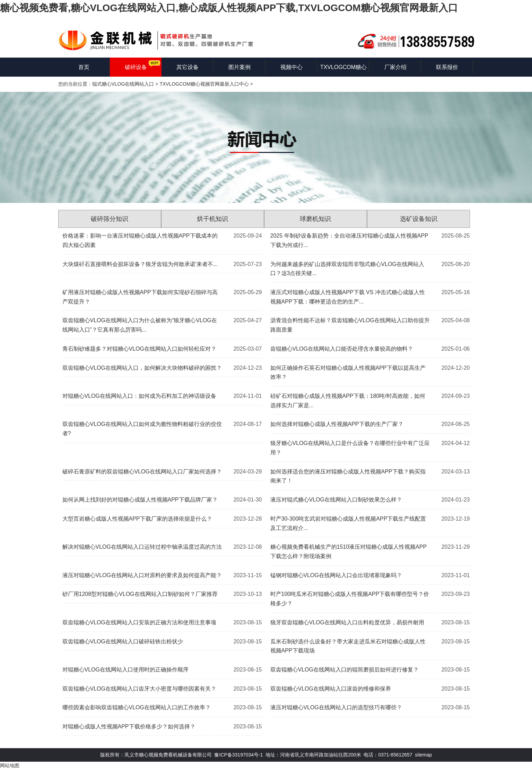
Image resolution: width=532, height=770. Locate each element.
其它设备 (187, 67)
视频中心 (291, 67)
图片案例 (239, 67)
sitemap (423, 755)
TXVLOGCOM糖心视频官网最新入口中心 (204, 84)
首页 (84, 67)
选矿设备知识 (419, 219)
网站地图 (10, 765)
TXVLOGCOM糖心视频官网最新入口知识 (343, 70)
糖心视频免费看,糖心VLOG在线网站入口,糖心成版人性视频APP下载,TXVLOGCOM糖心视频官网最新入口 (229, 8)
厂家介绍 (395, 67)
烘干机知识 (212, 219)
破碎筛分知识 (110, 219)
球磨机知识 (315, 219)
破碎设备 (136, 67)
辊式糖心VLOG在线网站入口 (123, 84)
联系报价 (447, 67)
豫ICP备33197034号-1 (238, 755)
